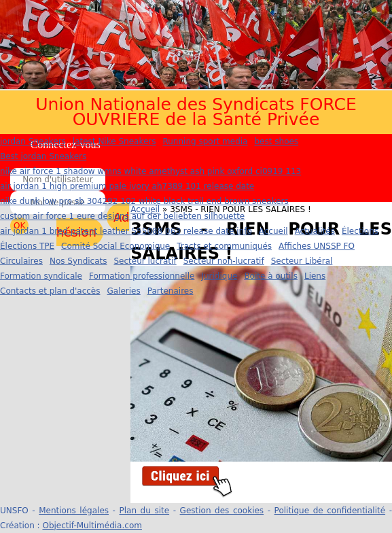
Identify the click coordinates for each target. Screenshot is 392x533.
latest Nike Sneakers (114, 141)
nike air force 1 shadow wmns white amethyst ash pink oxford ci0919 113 (150, 171)
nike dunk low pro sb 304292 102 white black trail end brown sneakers (144, 201)
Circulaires (21, 261)
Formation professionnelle (142, 276)
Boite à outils (271, 276)
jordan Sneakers (33, 141)
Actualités (315, 231)
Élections (360, 231)
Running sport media (205, 141)
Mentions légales (74, 511)
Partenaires (171, 291)
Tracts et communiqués (224, 246)
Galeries (123, 291)
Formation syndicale (41, 276)
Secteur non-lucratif (224, 261)
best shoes (277, 141)
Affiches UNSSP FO (317, 246)
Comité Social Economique (115, 246)
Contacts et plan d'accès (50, 291)
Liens (315, 276)
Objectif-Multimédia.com (92, 526)
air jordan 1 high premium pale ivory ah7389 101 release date (127, 186)
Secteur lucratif (145, 261)
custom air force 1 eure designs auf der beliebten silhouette (122, 216)
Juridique (219, 276)
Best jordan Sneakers (43, 156)
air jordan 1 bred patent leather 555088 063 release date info (126, 231)
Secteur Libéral (302, 261)
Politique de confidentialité (330, 511)
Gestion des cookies (222, 511)
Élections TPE (27, 246)
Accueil (273, 231)
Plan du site (145, 511)
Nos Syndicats (78, 261)
